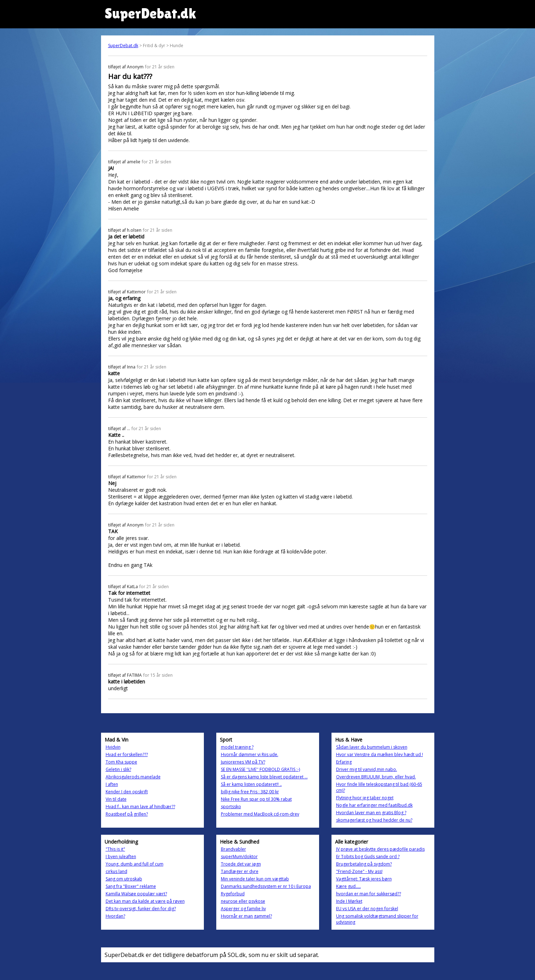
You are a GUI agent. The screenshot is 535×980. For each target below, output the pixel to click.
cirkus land (116, 871)
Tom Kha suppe (121, 762)
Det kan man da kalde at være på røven (145, 901)
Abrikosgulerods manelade (133, 777)
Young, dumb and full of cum (135, 864)
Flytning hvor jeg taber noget (365, 798)
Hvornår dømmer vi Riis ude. (250, 754)
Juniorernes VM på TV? (243, 762)
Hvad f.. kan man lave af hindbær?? (140, 807)
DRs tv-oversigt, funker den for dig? (141, 909)
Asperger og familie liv (243, 909)
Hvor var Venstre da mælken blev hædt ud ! (380, 754)
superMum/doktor (239, 857)
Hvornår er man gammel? (246, 916)
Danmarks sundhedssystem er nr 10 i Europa (266, 886)
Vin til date (116, 799)
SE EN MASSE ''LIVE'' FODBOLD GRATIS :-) (260, 769)
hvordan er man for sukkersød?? (369, 894)
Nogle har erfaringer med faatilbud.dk (374, 805)
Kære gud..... (349, 886)
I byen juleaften (121, 857)
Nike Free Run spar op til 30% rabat (256, 799)
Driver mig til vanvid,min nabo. (367, 769)
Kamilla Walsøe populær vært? (136, 894)
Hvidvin (113, 747)
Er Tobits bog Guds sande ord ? (368, 857)
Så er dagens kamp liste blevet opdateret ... (264, 777)
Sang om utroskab (124, 879)
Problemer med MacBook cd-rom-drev (260, 814)
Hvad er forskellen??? (127, 754)
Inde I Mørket (349, 901)
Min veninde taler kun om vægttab (255, 879)
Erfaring (344, 762)
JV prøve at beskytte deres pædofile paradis (380, 849)
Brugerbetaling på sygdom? (364, 864)
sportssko (231, 807)
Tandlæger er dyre (240, 871)
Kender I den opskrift (127, 792)
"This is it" (115, 849)
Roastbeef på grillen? (127, 814)
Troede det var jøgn (241, 864)
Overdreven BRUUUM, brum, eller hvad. (376, 777)
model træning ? (237, 747)
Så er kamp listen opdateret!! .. (251, 784)
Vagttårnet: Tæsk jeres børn (364, 879)
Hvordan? (115, 916)
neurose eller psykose (243, 901)
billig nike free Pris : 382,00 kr (250, 792)
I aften (112, 784)
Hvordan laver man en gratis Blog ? (371, 813)
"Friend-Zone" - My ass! (359, 871)
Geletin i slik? (118, 769)
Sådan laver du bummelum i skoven (372, 747)
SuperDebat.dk (123, 46)
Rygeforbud (233, 894)
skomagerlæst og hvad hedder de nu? (374, 820)
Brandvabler (233, 849)
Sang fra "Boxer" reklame (131, 886)
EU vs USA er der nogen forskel (367, 909)
